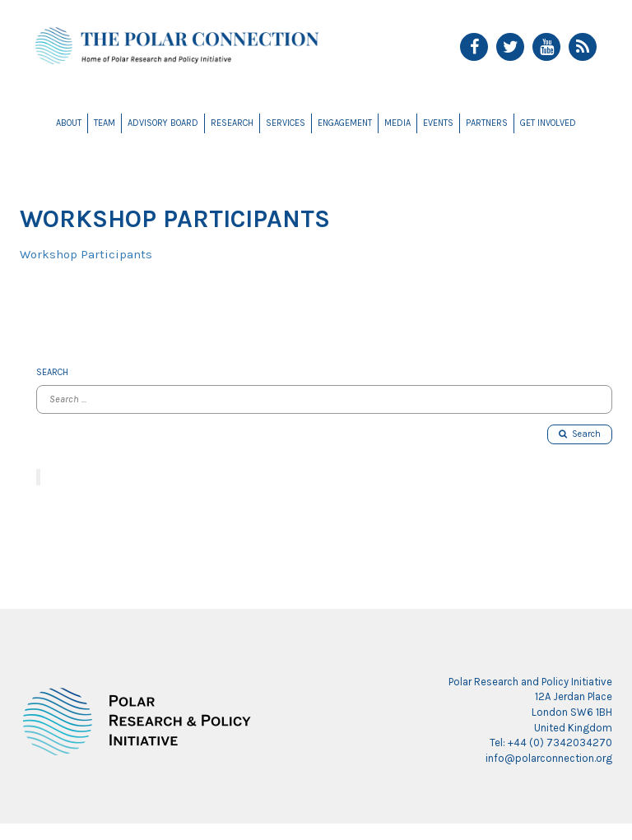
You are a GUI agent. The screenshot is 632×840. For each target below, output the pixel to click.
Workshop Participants (86, 254)
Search (580, 434)
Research (232, 123)
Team (105, 123)
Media (397, 123)
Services (286, 123)
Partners (487, 123)
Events (438, 123)
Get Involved (548, 123)
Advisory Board (163, 123)
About (69, 123)
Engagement (345, 123)
